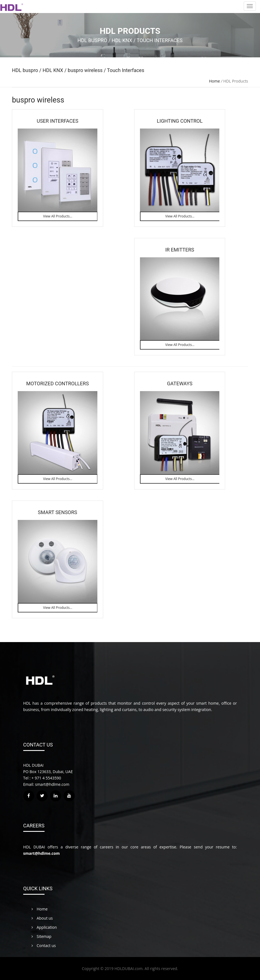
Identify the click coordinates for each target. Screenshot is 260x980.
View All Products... (58, 216)
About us (42, 918)
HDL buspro (26, 70)
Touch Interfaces (125, 70)
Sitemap (41, 936)
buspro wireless (85, 70)
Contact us (44, 946)
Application (44, 927)
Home (215, 81)
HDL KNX (54, 70)
